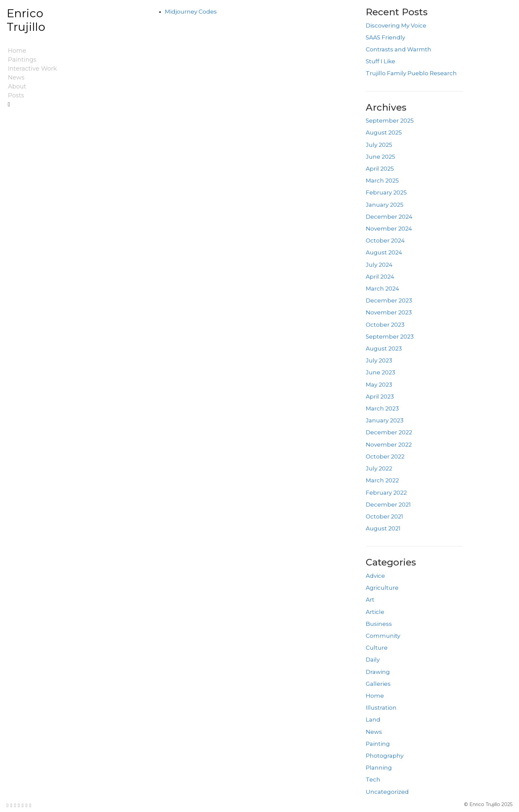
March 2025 (382, 181)
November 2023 (389, 312)
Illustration (381, 708)
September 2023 (390, 337)
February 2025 (386, 192)
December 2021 (388, 505)
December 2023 (389, 300)
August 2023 (384, 349)
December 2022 (389, 432)
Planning (379, 768)
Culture (377, 648)
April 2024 (380, 277)
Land (373, 720)
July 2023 (379, 360)
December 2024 (389, 217)
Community (383, 636)
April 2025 (380, 169)
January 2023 (385, 420)
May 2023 (379, 385)
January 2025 (385, 205)
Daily (373, 660)
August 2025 (384, 133)
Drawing (378, 672)
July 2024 (379, 265)
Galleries (378, 684)
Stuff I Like (380, 61)
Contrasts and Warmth (399, 49)
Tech (373, 780)
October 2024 (385, 241)
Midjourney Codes (191, 12)
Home (375, 696)
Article (375, 612)
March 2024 (382, 289)
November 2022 (389, 445)
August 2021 (383, 528)
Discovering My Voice (396, 26)
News (374, 732)
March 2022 (382, 480)
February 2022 (386, 493)
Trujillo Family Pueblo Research (411, 73)
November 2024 (389, 229)
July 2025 (379, 145)
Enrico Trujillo (26, 20)
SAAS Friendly (385, 37)
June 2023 (380, 372)
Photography (385, 756)
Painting (378, 744)
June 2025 (380, 157)
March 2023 (382, 408)
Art (370, 600)
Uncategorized (387, 792)
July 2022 (379, 468)
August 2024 (384, 252)
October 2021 (384, 516)
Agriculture (382, 588)
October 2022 (385, 457)
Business (379, 624)
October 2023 (385, 325)
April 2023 (380, 397)
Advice (375, 576)
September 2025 (390, 121)
